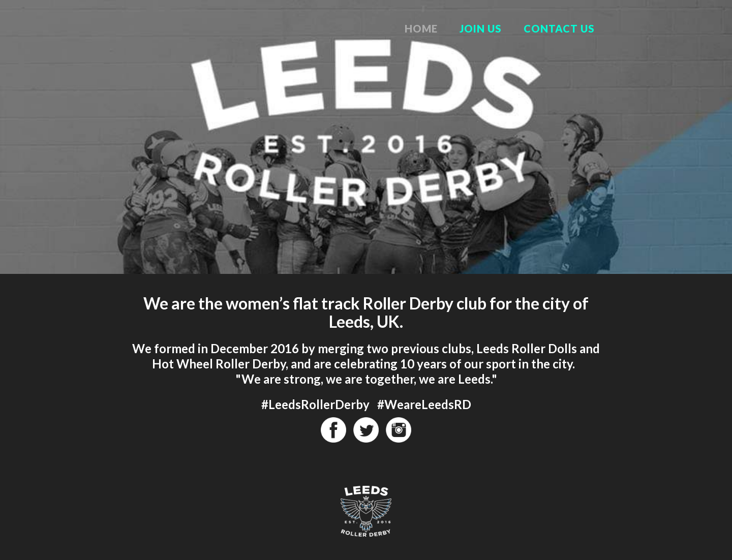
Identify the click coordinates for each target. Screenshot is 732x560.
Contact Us (559, 28)
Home (421, 28)
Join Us (481, 28)
